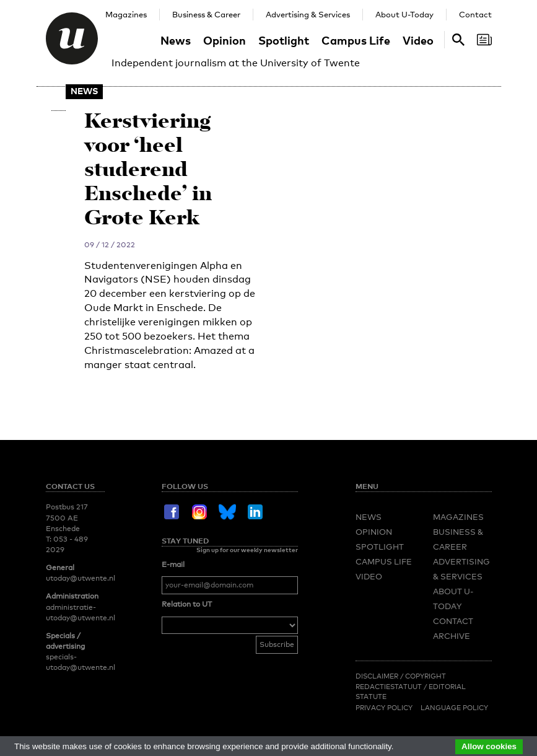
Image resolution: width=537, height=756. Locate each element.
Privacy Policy (384, 708)
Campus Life (356, 40)
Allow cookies (489, 746)
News (176, 40)
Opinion (225, 40)
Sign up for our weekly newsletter (247, 550)
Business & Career (206, 14)
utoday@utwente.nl (81, 578)
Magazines (126, 14)
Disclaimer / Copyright (401, 676)
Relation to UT (187, 604)
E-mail (173, 565)
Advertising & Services (308, 14)
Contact (475, 14)
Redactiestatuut (390, 687)
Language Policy (454, 708)
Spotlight (284, 40)
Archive (452, 636)
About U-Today (404, 14)
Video (418, 40)
